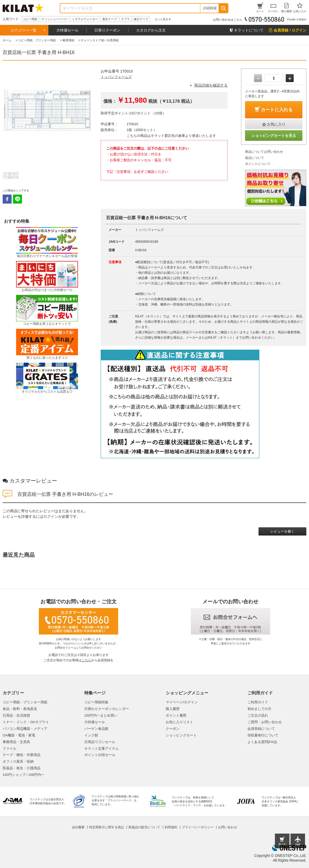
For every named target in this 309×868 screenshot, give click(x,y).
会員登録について (261, 729)
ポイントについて (258, 164)
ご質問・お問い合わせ (265, 722)
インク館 (91, 735)
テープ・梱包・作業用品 (22, 755)
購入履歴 (173, 709)
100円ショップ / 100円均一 (24, 775)
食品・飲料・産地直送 (20, 709)
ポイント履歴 (176, 715)
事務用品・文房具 (16, 742)
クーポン (173, 729)
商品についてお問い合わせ (264, 152)
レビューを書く (282, 531)
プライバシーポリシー (198, 827)
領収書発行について (263, 735)
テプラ (125, 19)
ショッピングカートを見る (274, 136)
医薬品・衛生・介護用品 (22, 768)
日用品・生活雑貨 (16, 715)
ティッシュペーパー (55, 19)
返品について (255, 158)
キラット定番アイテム (102, 748)
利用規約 (171, 827)
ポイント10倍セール (100, 755)
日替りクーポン (107, 30)
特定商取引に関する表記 (107, 827)
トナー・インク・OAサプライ (26, 722)
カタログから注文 (151, 30)
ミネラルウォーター (85, 19)
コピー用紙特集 (96, 702)
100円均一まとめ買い (101, 715)
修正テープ (141, 19)
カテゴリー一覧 (24, 30)
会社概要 (78, 827)
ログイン (51, 516)
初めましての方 (259, 709)
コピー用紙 (30, 19)
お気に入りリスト (179, 722)
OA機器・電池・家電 (19, 735)
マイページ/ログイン (182, 702)
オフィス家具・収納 (18, 761)
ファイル (10, 748)
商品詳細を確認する (211, 85)
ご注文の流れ (258, 715)
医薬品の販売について (144, 827)
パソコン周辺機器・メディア (25, 729)
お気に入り (276, 124)
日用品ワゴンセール (100, 742)
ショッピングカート (181, 735)
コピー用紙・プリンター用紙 (25, 702)
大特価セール (67, 30)
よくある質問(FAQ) (262, 742)
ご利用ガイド (258, 702)
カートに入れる (277, 110)
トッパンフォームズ (116, 77)
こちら (86, 660)
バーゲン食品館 (96, 729)
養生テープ (110, 19)
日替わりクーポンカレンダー (107, 709)
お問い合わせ (228, 827)
